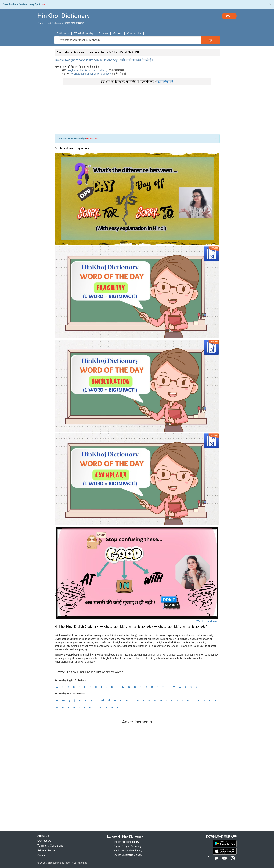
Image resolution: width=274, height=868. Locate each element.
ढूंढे (210, 40)
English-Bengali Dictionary (127, 846)
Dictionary (63, 33)
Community (134, 33)
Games (118, 33)
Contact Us (44, 841)
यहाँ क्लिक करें (165, 81)
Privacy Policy (46, 850)
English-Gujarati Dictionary (128, 855)
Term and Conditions (50, 846)
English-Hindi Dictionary (126, 842)
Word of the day (84, 33)
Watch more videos (207, 621)
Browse (103, 33)
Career (42, 855)
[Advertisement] (137, 110)
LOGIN (229, 16)
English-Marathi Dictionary (128, 851)
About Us (43, 836)
